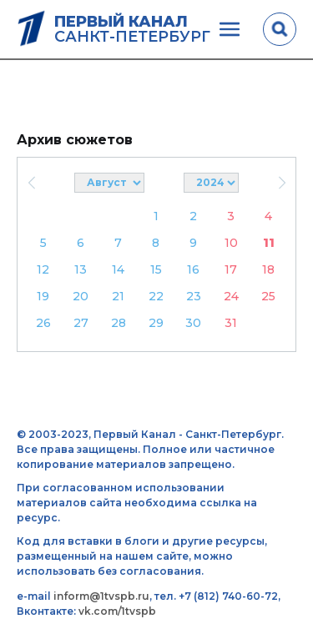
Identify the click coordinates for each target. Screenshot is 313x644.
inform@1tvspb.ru (101, 596)
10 (231, 243)
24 (231, 296)
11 (269, 243)
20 (81, 296)
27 (81, 323)
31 (231, 323)
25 (268, 296)
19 (43, 296)
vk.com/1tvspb (117, 611)
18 (268, 269)
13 (81, 269)
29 (156, 323)
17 (231, 269)
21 (118, 296)
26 (43, 323)
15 (156, 269)
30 (193, 323)
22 (156, 296)
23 (194, 296)
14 (118, 269)
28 (119, 323)
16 (193, 269)
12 (43, 269)
